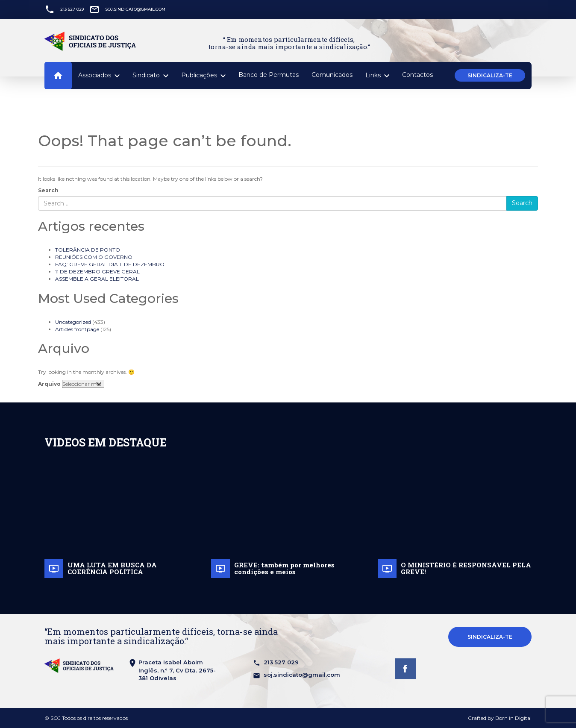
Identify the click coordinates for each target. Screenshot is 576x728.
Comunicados (332, 75)
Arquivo (49, 384)
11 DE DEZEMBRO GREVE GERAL (97, 272)
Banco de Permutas (269, 75)
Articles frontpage (77, 329)
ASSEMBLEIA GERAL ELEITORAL (97, 279)
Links (377, 76)
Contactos (417, 75)
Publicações (203, 76)
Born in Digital (513, 718)
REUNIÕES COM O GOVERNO (94, 257)
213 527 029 (72, 9)
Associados (99, 76)
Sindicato (150, 76)
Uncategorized (73, 322)
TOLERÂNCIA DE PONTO (88, 250)
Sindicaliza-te (490, 75)
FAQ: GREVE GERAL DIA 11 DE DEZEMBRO (110, 264)
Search (48, 190)
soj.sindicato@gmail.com (135, 9)
